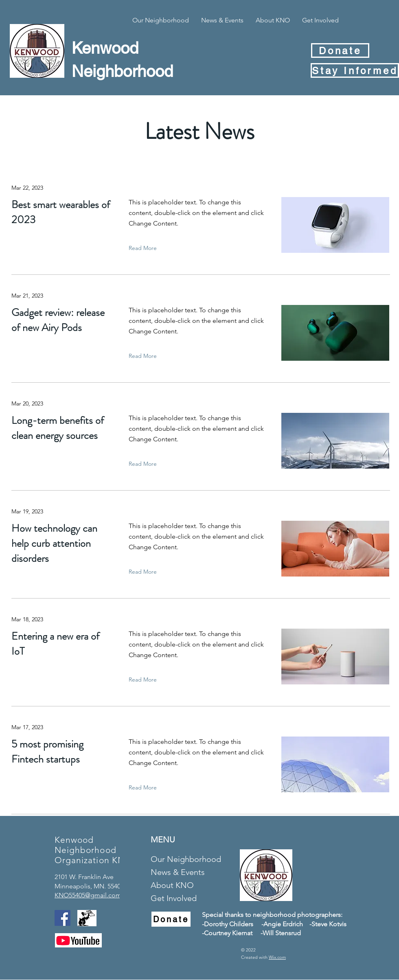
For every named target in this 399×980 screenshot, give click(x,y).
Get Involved (174, 898)
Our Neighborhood (185, 859)
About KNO (172, 885)
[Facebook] (62, 918)
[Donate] (340, 50)
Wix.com (277, 957)
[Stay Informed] (355, 70)
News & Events (178, 872)
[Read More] (145, 248)
